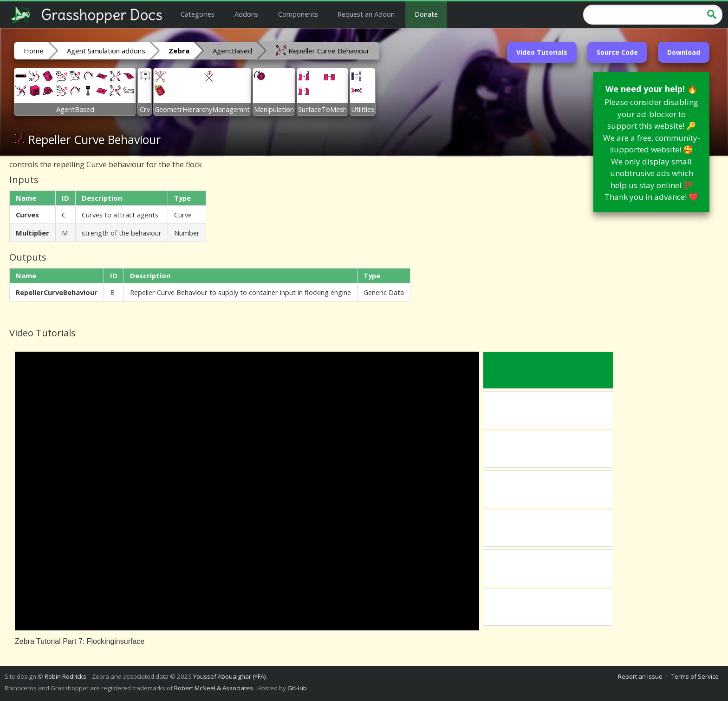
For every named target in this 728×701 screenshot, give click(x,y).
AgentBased (232, 51)
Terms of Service (695, 676)
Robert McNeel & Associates (214, 688)
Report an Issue (640, 676)
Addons (246, 14)
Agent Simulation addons (106, 51)
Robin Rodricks (65, 676)
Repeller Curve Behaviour (322, 50)
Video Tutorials (542, 52)
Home (34, 51)
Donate (426, 14)
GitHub (297, 688)
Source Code (617, 52)
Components (298, 14)
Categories (198, 14)
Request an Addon (366, 14)
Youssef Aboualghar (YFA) (230, 676)
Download (684, 52)
